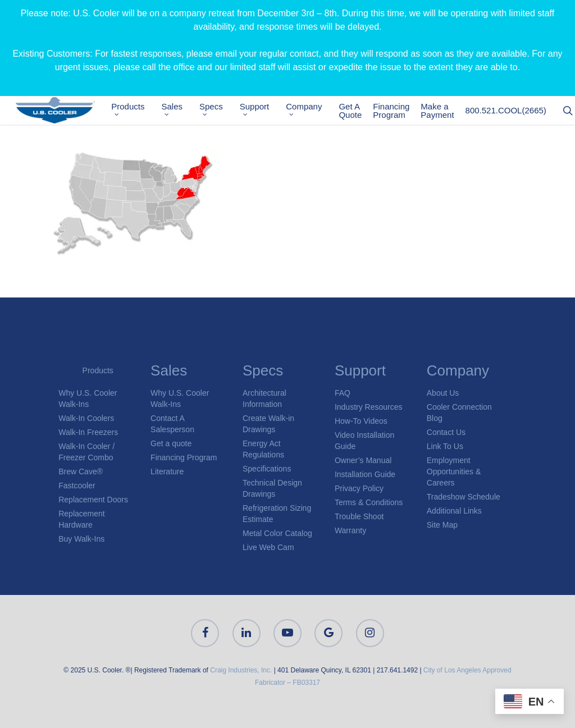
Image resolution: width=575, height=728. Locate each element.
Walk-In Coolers (86, 418)
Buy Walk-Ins (81, 539)
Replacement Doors (93, 500)
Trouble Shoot (359, 516)
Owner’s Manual (363, 460)
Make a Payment (444, 112)
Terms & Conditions (369, 502)
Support (261, 110)
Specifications (267, 469)
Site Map (442, 525)
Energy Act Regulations (263, 449)
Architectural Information (264, 399)
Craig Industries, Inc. (241, 670)
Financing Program (398, 112)
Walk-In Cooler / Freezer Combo (86, 452)
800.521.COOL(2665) (512, 112)
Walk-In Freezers (88, 432)
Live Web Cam (268, 547)
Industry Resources (369, 407)
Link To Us (445, 446)
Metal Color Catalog (277, 533)
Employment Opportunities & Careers (454, 471)
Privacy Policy (359, 488)
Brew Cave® (81, 471)
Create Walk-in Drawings (268, 424)
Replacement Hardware (82, 519)
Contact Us (446, 432)
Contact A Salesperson (172, 424)
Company (311, 110)
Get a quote (171, 443)
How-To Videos (361, 421)
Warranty (350, 530)
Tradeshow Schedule (464, 497)
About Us (443, 393)
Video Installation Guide (364, 441)
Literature (167, 471)
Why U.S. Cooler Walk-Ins (88, 399)
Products (134, 110)
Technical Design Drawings (272, 488)
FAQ (343, 393)
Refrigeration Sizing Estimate (277, 514)
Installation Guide (365, 474)
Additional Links (454, 511)
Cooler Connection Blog (459, 413)
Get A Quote (357, 112)
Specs (217, 110)
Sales (179, 110)
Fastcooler (77, 486)
